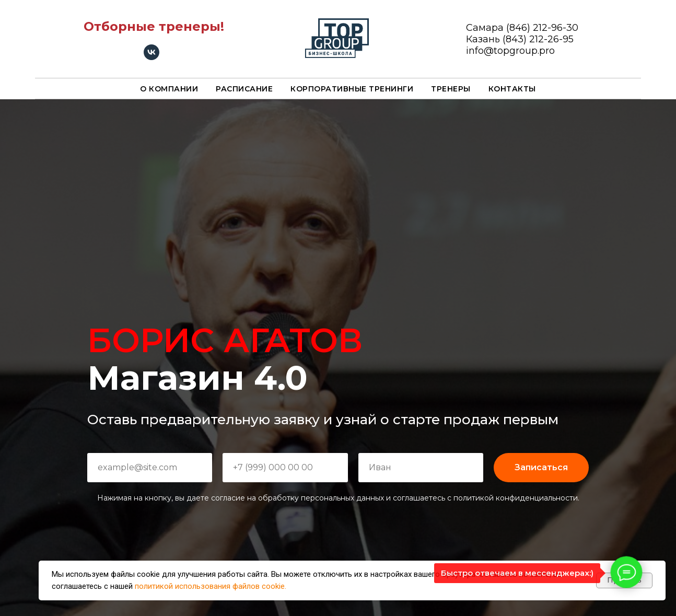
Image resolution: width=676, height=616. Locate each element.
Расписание (244, 89)
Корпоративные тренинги (352, 89)
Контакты (512, 89)
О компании (169, 89)
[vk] (151, 57)
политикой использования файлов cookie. (211, 586)
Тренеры (451, 89)
